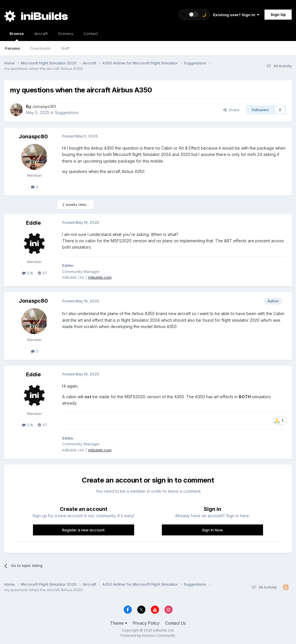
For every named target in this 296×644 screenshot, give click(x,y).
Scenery (66, 33)
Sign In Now (212, 530)
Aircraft (41, 33)
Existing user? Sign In (236, 15)
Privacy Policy (146, 623)
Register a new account (83, 530)
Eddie (33, 223)
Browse (17, 36)
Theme (119, 623)
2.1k (28, 273)
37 (42, 273)
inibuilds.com (100, 277)
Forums (13, 48)
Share (231, 110)
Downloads (40, 48)
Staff (65, 48)
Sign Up (278, 14)
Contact (91, 33)
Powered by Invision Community (148, 635)
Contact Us (175, 623)
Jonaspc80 (33, 136)
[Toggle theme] (194, 15)
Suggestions (67, 112)
